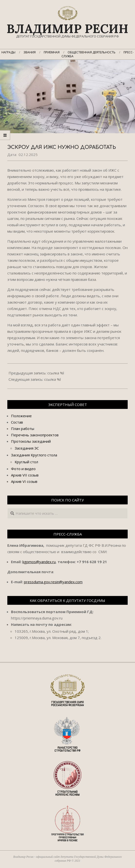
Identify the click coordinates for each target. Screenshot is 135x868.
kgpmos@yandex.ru (39, 562)
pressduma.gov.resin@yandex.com (53, 582)
